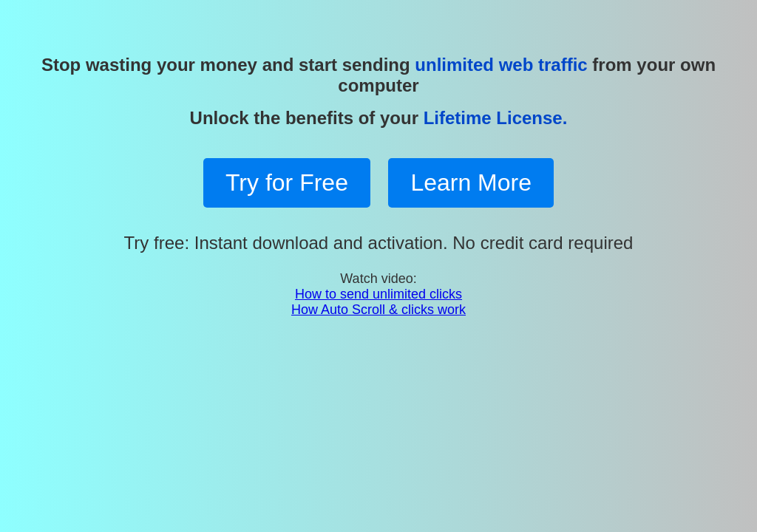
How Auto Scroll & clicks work (378, 310)
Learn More (471, 183)
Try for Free (287, 183)
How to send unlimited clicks (378, 294)
